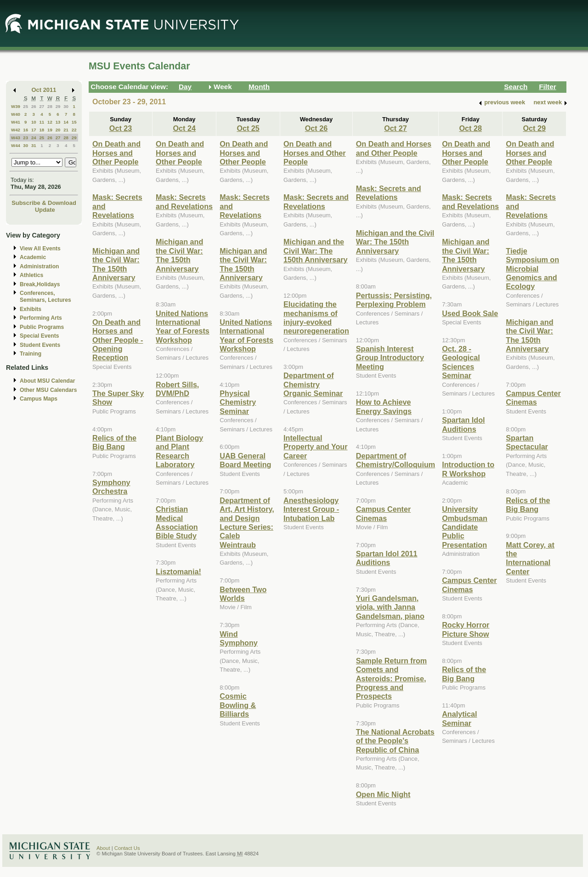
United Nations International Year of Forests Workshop (183, 327)
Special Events (39, 336)
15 (74, 122)
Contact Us (127, 848)
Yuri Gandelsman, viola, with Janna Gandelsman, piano (390, 607)
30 (66, 106)
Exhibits (31, 309)
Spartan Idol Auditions (463, 424)
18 (42, 130)
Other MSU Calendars (48, 390)
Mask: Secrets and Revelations (184, 201)
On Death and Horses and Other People (116, 153)
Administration (39, 266)
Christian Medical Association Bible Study (177, 522)
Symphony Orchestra (111, 487)
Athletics (31, 275)
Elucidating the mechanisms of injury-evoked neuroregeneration (316, 317)
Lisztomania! (178, 571)
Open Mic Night (383, 794)
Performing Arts (41, 318)
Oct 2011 (44, 90)
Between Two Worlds (243, 594)
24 (34, 138)
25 (25, 106)
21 (66, 130)
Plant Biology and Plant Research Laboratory (179, 451)
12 (50, 122)
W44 (16, 145)
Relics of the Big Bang (114, 442)
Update (45, 210)
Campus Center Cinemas (383, 513)
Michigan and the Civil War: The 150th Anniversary (116, 264)
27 (42, 106)
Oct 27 (395, 128)
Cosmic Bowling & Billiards (238, 705)
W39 (16, 106)
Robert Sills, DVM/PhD (177, 389)
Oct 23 (121, 128)
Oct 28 (471, 128)
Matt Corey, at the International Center (530, 558)
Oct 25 (248, 128)
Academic (33, 257)
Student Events (40, 345)
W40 (16, 114)
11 (42, 122)
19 (50, 130)
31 (34, 145)
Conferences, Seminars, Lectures (45, 297)
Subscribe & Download (44, 203)
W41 (16, 122)
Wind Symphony (239, 638)
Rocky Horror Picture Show (466, 629)
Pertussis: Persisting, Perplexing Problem (394, 300)
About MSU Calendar (47, 381)
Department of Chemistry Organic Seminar (313, 384)
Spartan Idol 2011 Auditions (387, 558)
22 (74, 130)
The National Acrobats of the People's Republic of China (395, 741)
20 (58, 130)
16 (25, 130)
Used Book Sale (470, 313)
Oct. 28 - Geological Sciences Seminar (461, 362)
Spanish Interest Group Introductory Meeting (390, 358)
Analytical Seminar (459, 718)
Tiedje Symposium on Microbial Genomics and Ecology (532, 269)
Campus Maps (39, 399)
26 (34, 106)
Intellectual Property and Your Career (315, 447)
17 (34, 130)
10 (34, 122)
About (103, 848)
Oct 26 (316, 128)
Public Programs (42, 327)
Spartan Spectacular (527, 442)
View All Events (40, 249)
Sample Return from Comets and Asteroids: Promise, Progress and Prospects (391, 679)
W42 (16, 130)
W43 (16, 138)
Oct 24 (184, 128)
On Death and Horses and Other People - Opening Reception (118, 340)
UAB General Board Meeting (245, 460)
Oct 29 (534, 128)
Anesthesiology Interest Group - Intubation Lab (311, 509)
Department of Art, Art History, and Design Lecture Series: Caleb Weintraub (247, 523)
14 (66, 122)
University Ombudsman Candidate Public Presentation (465, 527)
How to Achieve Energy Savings (384, 406)
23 (25, 138)
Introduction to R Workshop (468, 469)
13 (58, 122)
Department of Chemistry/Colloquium (396, 460)
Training (31, 354)
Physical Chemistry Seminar (238, 402)
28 (50, 106)
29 (58, 106)
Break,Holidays (40, 284)
